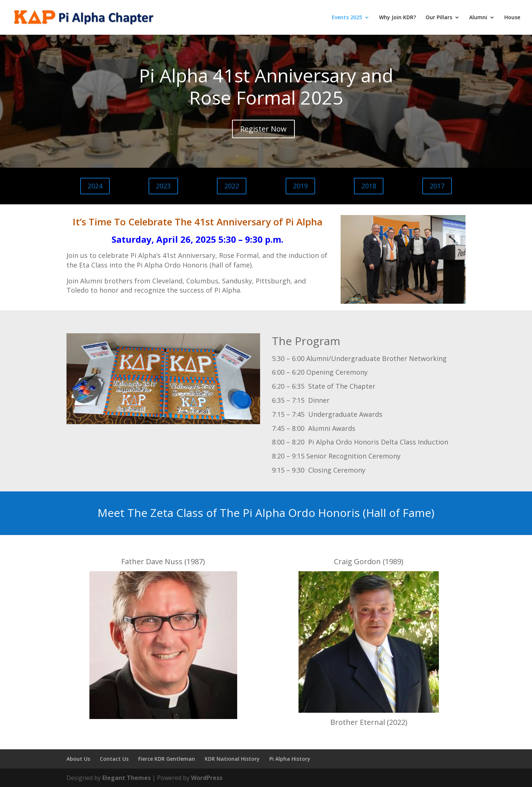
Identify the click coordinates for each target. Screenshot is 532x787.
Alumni (478, 18)
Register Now (263, 129)
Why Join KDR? (398, 18)
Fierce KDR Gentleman (167, 759)
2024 (95, 186)
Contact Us (114, 759)
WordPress (207, 778)
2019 (300, 186)
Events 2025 (347, 18)
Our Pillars (439, 18)
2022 (232, 186)
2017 (437, 186)
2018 (369, 186)
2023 (163, 186)
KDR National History (232, 759)
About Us (78, 759)
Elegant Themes (127, 778)
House (512, 18)
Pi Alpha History (290, 759)
